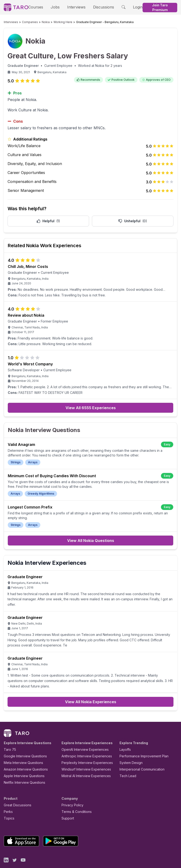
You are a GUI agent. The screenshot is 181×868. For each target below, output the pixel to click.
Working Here (54, 22)
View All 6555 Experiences (91, 409)
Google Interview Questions (22, 742)
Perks (7, 798)
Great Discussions (16, 791)
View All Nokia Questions (91, 537)
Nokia (39, 22)
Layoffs (125, 736)
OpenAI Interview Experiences (82, 736)
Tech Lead (126, 762)
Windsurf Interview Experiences (83, 755)
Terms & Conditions (75, 798)
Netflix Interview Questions (22, 769)
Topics (8, 804)
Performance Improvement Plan (141, 742)
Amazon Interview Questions (23, 755)
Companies (25, 22)
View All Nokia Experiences (91, 688)
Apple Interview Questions (22, 762)
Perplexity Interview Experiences (84, 749)
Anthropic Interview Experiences (83, 742)
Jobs (54, 7)
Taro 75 (9, 736)
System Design (129, 749)
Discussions (97, 7)
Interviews (73, 7)
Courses (37, 7)
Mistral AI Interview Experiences (84, 762)
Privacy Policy (71, 791)
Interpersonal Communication (139, 755)
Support (67, 804)
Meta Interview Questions (21, 749)
